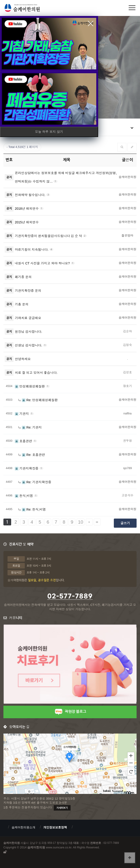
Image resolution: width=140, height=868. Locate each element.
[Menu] (132, 8)
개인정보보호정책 (55, 827)
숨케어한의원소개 (23, 827)
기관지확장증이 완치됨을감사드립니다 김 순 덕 (49, 236)
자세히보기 (62, 808)
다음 (89, 522)
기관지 (22, 414)
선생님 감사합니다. (29, 345)
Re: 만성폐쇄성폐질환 (38, 400)
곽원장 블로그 (70, 712)
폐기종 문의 (23, 277)
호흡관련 (24, 441)
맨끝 (97, 522)
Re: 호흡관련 (32, 455)
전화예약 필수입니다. (31, 195)
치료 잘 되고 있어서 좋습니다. (36, 373)
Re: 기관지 (30, 427)
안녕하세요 (23, 359)
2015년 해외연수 (27, 222)
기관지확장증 (27, 468)
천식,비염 (24, 496)
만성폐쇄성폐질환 (30, 386)
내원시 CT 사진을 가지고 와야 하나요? (43, 263)
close (91, 23)
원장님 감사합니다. (28, 332)
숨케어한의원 (28, 8)
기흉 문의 (22, 304)
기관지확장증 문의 (28, 291)
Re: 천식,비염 (32, 509)
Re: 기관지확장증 (35, 482)
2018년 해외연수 (27, 209)
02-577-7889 (70, 596)
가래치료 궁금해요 (28, 318)
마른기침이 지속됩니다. (32, 250)
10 (81, 522)
